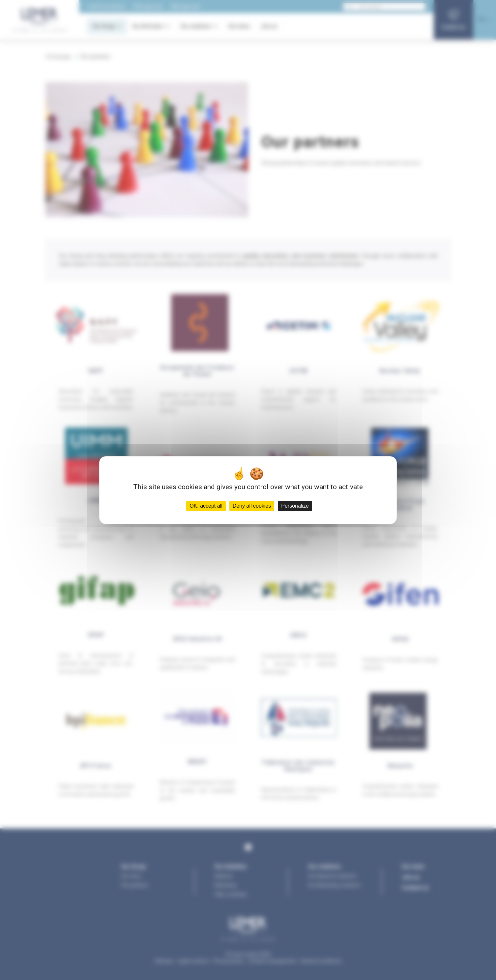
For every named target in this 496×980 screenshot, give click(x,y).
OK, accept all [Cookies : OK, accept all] (206, 506)
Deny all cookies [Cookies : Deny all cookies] (252, 506)
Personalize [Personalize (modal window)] (295, 506)
